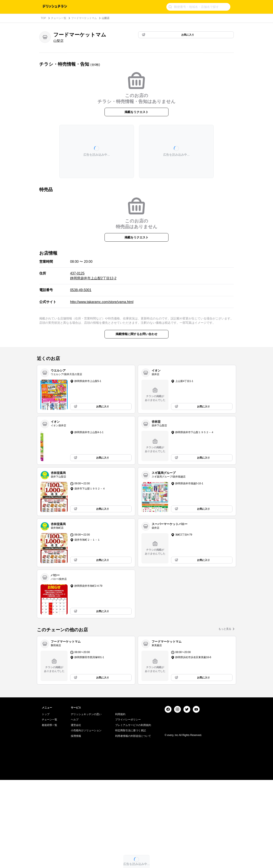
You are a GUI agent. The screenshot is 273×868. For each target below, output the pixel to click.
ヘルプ (75, 808)
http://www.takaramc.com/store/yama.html (102, 302)
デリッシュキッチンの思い (86, 802)
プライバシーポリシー (128, 808)
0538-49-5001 (81, 290)
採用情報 (76, 824)
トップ (46, 802)
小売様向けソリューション (86, 819)
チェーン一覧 (59, 18)
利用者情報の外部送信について (133, 824)
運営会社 (76, 813)
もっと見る (225, 629)
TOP (43, 18)
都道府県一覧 (49, 813)
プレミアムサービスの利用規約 (133, 813)
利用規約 (120, 802)
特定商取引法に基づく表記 (131, 819)
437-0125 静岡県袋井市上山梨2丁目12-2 (93, 276)
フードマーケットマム (84, 18)
